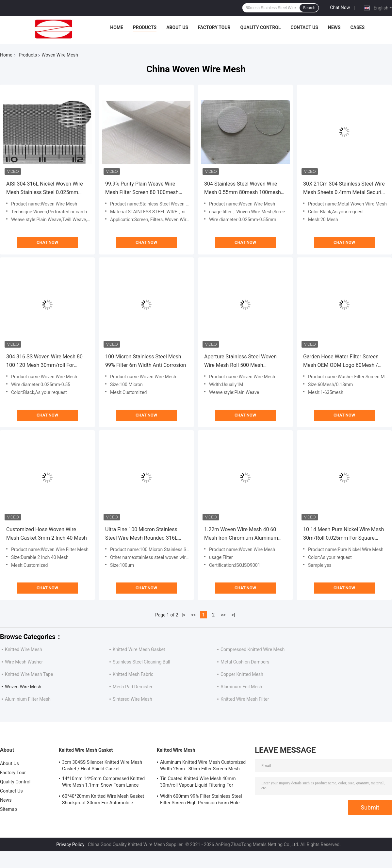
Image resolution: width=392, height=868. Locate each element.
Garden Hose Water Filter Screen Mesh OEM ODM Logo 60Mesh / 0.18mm (341, 361)
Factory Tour (214, 27)
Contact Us (304, 27)
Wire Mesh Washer (24, 662)
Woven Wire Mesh (23, 687)
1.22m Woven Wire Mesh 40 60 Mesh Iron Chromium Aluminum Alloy (241, 534)
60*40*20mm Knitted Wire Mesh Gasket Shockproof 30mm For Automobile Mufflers (103, 800)
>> (223, 615)
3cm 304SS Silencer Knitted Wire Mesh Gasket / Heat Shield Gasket (102, 765)
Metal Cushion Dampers (245, 662)
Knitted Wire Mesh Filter (245, 699)
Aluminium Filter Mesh (28, 699)
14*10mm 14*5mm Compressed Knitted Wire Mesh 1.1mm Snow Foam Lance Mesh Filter (103, 783)
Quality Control (261, 27)
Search (309, 8)
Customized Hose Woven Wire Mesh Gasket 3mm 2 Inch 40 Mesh (47, 534)
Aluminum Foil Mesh (241, 687)
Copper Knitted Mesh (242, 674)
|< (183, 615)
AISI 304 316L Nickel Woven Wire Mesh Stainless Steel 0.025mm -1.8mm (45, 189)
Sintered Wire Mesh (132, 699)
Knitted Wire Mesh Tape (29, 674)
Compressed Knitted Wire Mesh (253, 649)
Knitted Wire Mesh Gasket (139, 649)
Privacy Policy (70, 844)
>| (233, 615)
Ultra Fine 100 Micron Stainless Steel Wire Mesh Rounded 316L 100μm (141, 534)
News (334, 27)
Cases (357, 27)
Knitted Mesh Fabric (133, 674)
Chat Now (340, 8)
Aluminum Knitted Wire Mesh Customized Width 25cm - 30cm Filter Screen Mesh (203, 765)
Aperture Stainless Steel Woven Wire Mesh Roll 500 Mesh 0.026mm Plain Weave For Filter (241, 361)
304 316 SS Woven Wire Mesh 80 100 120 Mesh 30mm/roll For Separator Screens (44, 361)
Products (145, 27)
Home (117, 27)
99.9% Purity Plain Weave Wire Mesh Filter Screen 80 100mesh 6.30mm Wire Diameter (142, 189)
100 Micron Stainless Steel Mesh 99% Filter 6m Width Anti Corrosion (146, 361)
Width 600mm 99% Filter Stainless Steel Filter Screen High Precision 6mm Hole (201, 799)
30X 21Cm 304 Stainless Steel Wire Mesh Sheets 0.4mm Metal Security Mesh (344, 189)
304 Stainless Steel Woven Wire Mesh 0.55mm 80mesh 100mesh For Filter (243, 189)
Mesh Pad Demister (133, 687)
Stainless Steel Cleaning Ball (141, 662)
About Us (177, 27)
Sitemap (8, 809)
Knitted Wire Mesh (24, 649)
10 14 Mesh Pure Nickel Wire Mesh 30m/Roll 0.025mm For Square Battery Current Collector (343, 534)
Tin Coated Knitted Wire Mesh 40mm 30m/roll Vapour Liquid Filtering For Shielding (198, 783)
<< (193, 615)
